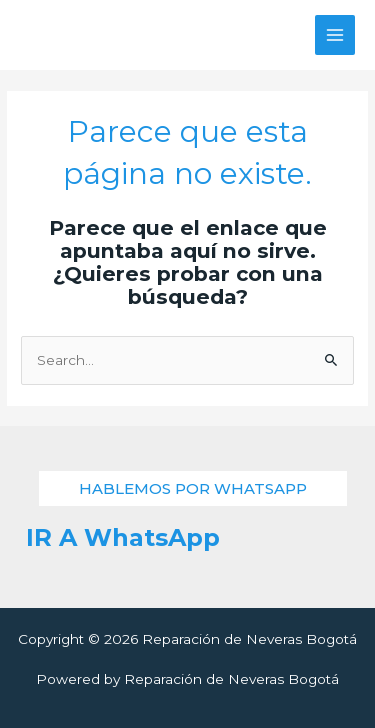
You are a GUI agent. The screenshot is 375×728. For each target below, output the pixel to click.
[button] (193, 488)
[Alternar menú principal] (335, 35)
